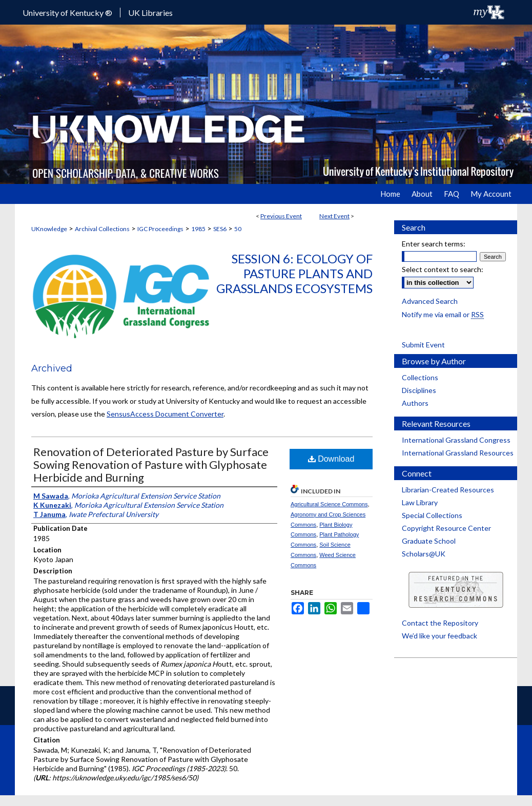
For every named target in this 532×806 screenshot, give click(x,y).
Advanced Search (430, 301)
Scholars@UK (424, 554)
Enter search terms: (434, 244)
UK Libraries (150, 13)
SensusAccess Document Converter (165, 414)
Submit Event (423, 345)
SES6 (220, 229)
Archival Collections (102, 229)
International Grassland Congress (456, 440)
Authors (415, 403)
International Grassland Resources (458, 453)
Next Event (334, 216)
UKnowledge (49, 229)
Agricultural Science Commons (329, 504)
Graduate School (429, 541)
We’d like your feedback (439, 636)
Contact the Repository (440, 623)
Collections (420, 377)
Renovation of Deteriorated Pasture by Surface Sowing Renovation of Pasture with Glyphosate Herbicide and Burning (151, 464)
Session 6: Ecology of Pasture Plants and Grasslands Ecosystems (294, 273)
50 (238, 229)
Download (331, 459)
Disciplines (419, 390)
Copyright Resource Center (446, 528)
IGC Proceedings (160, 229)
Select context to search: (443, 269)
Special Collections (432, 515)
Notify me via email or (443, 314)
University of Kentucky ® (67, 13)
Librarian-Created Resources (448, 490)
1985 (198, 229)
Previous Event (281, 216)
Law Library (420, 502)
